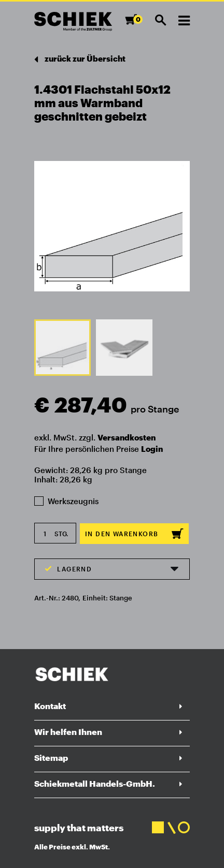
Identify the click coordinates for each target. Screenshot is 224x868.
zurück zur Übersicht (80, 59)
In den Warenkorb (134, 534)
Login (152, 449)
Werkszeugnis (66, 501)
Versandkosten (127, 437)
